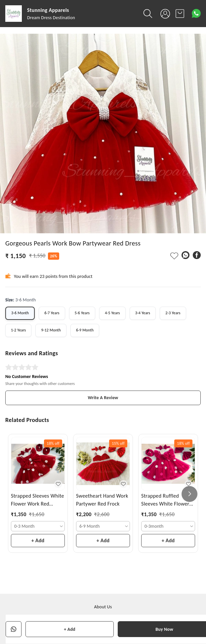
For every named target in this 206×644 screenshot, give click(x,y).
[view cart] (180, 14)
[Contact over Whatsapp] (196, 13)
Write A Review (103, 398)
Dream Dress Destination (51, 18)
